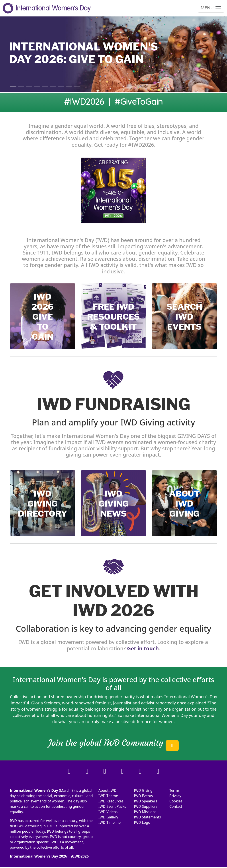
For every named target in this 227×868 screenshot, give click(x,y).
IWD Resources (111, 801)
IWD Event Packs (112, 806)
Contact (176, 806)
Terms (174, 790)
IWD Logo (142, 822)
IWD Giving (143, 790)
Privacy (175, 796)
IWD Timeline (110, 822)
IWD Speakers (146, 801)
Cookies (176, 801)
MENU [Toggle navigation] (211, 8)
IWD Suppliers (146, 806)
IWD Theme (108, 796)
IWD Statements (147, 817)
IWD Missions (145, 812)
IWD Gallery (108, 817)
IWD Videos (108, 812)
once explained (192, 703)
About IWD (108, 790)
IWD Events (143, 796)
